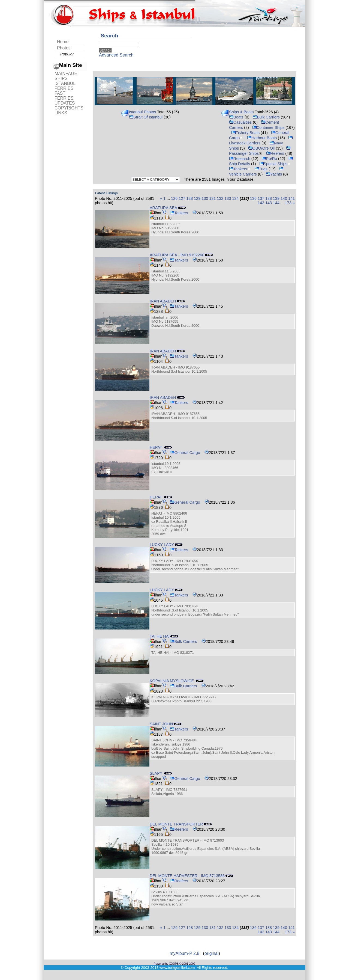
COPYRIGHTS (69, 108)
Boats (236, 117)
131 (212, 198)
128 (189, 198)
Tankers (240, 169)
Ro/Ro (269, 159)
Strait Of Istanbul (146, 117)
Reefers (275, 153)
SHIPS (61, 78)
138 (269, 198)
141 (291, 198)
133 (228, 198)
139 (276, 198)
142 (261, 203)
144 (276, 203)
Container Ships (268, 127)
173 (288, 203)
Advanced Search (116, 55)
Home (63, 42)
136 (253, 198)
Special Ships (275, 164)
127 (182, 198)
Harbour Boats (262, 138)
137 (261, 198)
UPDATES (65, 103)
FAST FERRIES (64, 96)
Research (240, 159)
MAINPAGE (66, 74)
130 (205, 198)
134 (235, 198)
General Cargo (185, 453)
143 (269, 203)
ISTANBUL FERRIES (65, 86)
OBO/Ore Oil (261, 148)
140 (284, 198)
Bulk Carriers (266, 117)
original (212, 953)
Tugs (261, 169)
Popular (67, 54)
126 (174, 198)
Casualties (240, 122)
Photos (64, 48)
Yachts (274, 174)
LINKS (61, 113)
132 (220, 198)
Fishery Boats (245, 133)
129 (197, 198)
